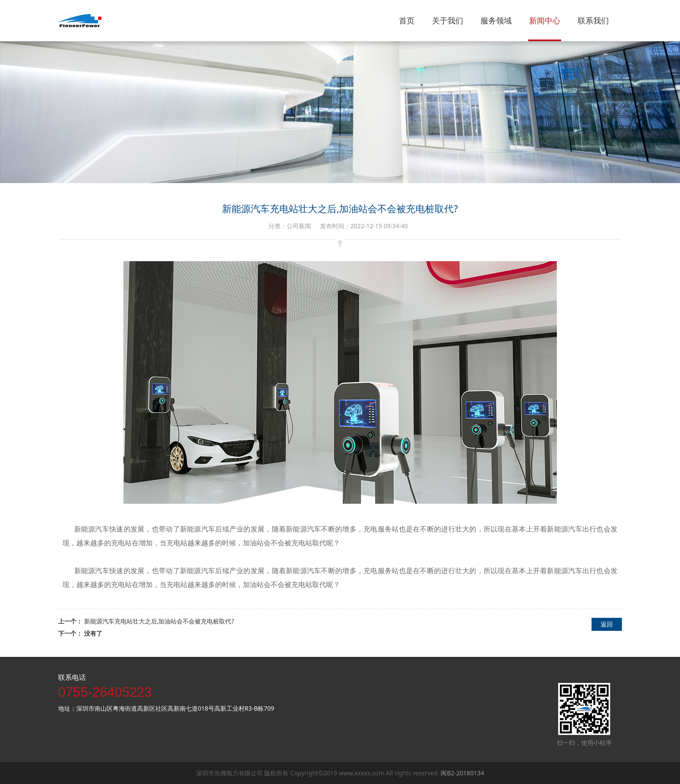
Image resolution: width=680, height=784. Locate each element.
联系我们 (593, 20)
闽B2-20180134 (462, 773)
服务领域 (496, 20)
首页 (407, 20)
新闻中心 (545, 20)
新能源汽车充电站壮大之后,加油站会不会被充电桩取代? (159, 621)
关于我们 (448, 20)
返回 (607, 624)
